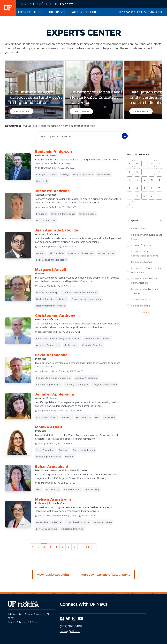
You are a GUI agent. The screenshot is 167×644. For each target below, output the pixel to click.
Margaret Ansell (51, 269)
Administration (139, 228)
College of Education (142, 262)
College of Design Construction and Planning (145, 253)
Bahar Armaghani (52, 466)
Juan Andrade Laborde (57, 230)
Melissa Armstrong (53, 499)
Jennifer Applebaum (55, 394)
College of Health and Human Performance (146, 270)
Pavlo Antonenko (51, 355)
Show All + (144, 312)
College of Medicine (141, 299)
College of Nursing (140, 306)
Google (36, 622)
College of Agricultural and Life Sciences (147, 237)
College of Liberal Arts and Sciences (144, 291)
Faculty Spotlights (85, 12)
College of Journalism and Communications (144, 281)
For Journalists (30, 12)
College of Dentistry (141, 245)
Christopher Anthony (55, 315)
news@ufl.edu (70, 631)
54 (88, 547)
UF (27, 622)
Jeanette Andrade (53, 191)
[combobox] (79, 136)
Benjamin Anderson (53, 151)
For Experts (57, 12)
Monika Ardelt (49, 427)
